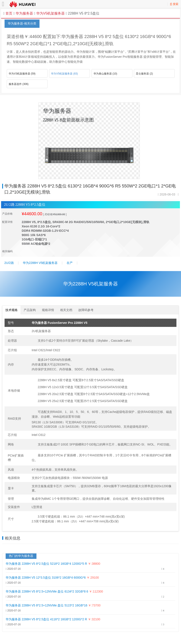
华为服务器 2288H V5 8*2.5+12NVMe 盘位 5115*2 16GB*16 (47, 605)
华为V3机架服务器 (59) (22, 74)
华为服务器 (24, 13)
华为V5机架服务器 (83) (64, 74)
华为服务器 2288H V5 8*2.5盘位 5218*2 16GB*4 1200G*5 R (46, 564)
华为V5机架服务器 (50, 13)
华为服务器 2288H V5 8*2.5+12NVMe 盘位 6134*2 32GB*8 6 (47, 591)
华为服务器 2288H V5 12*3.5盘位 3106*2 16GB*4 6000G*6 (46, 578)
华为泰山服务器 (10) (105, 74)
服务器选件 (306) (19, 84)
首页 (9, 13)
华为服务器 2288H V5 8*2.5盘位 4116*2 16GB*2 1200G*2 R (46, 619)
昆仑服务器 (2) (144, 74)
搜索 (174, 4)
